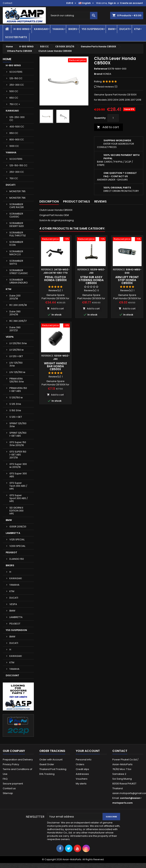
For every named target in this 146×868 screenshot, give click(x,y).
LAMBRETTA (13, 533)
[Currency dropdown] (72, 3)
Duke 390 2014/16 (15, 313)
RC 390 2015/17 (18, 321)
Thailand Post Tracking (53, 769)
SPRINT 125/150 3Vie (18, 425)
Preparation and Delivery (18, 760)
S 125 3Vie (15, 404)
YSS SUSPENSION (93, 29)
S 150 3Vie (15, 410)
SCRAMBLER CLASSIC (16, 215)
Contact (7, 3)
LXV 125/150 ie (17, 372)
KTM (137, 29)
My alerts (81, 784)
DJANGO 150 (17, 559)
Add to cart (108, 127)
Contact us (9, 788)
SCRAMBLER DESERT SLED (17, 225)
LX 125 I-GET (16, 356)
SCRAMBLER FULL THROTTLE (18, 234)
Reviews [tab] (100, 201)
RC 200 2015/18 (18, 305)
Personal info (84, 760)
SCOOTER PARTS (16, 37)
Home (7, 59)
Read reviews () (107, 87)
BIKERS (73, 29)
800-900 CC (17, 140)
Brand (98, 74)
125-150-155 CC (18, 165)
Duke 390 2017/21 (15, 329)
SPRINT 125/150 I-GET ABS (18, 434)
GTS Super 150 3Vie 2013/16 (18, 444)
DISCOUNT (12, 675)
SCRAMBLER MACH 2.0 (16, 253)
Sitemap (8, 793)
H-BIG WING (21, 29)
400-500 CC (17, 127)
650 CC (14, 98)
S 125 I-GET (16, 417)
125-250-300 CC (17, 119)
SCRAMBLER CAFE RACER (17, 206)
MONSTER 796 (17, 198)
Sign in (112, 3)
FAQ (5, 779)
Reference (101, 69)
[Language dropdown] (87, 3)
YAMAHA (58, 29)
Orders (80, 764)
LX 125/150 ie (17, 350)
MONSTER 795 (17, 191)
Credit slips (82, 769)
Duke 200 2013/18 (15, 297)
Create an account (131, 3)
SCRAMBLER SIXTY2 (16, 262)
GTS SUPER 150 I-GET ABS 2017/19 (18, 455)
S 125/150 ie (16, 397)
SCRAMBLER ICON (16, 243)
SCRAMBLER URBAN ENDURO (19, 281)
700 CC (14, 178)
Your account (88, 751)
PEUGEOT (11, 552)
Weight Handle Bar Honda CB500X (55, 366)
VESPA (10, 337)
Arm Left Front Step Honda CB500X (127, 280)
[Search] (73, 16)
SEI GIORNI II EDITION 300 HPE (16, 511)
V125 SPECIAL (17, 539)
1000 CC (14, 146)
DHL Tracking (47, 774)
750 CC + (15, 104)
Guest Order (47, 764)
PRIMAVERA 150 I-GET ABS (18, 390)
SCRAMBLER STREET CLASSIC (19, 272)
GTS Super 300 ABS (18, 475)
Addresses (82, 774)
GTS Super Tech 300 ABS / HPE (18, 486)
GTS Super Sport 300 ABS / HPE (19, 498)
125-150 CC (16, 78)
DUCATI (124, 29)
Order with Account (51, 760)
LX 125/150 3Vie (18, 343)
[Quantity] (113, 118)
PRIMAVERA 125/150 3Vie (17, 380)
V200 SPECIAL (17, 546)
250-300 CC (17, 85)
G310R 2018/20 (18, 527)
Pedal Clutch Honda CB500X (55, 279)
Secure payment (13, 784)
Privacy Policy (11, 764)
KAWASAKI (41, 29)
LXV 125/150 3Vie (16, 364)
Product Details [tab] (77, 201)
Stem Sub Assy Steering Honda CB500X (91, 280)
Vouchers (82, 779)
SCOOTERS (16, 72)
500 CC (14, 91)
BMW (111, 29)
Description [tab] (49, 201)
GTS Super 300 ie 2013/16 (18, 466)
